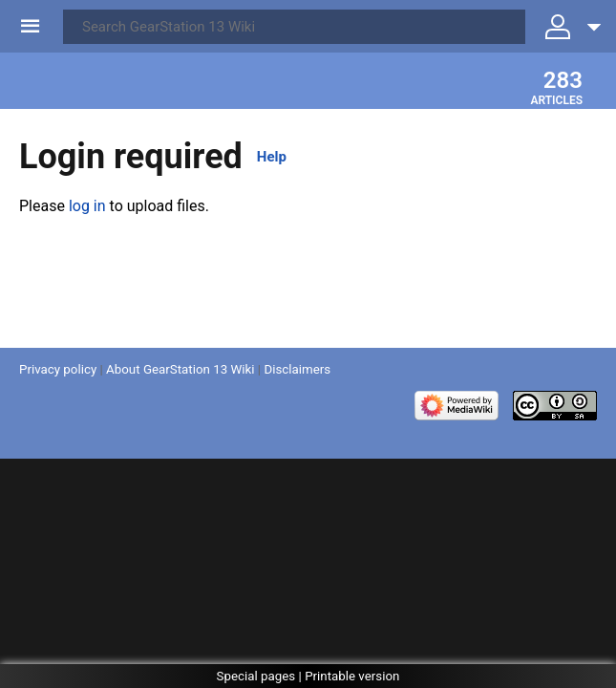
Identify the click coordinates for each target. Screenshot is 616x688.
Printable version (352, 676)
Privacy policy (58, 369)
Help (272, 157)
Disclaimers (297, 369)
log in (87, 206)
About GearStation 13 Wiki (180, 369)
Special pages (256, 676)
